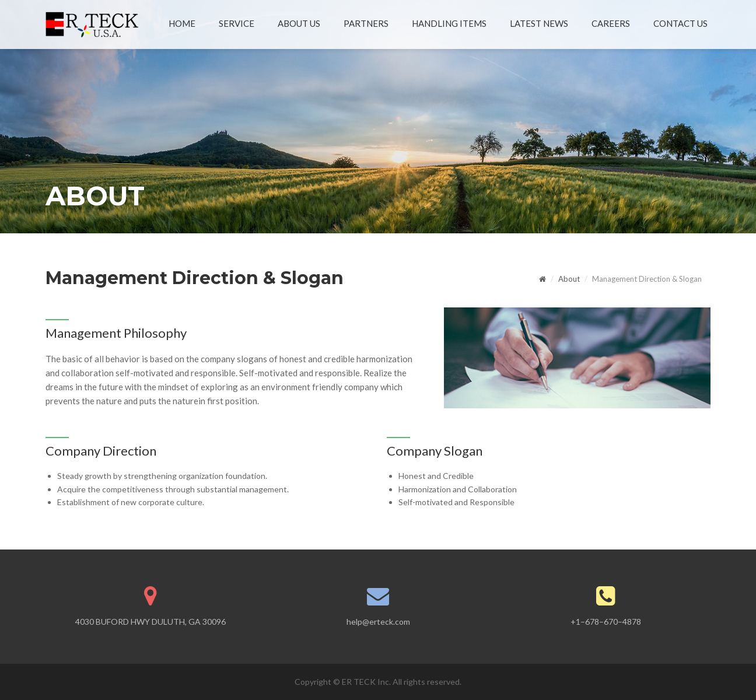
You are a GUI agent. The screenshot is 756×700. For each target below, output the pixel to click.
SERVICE (237, 23)
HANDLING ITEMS (449, 23)
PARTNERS (366, 23)
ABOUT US (299, 23)
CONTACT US (680, 23)
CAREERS (611, 23)
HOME (182, 23)
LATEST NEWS (539, 23)
